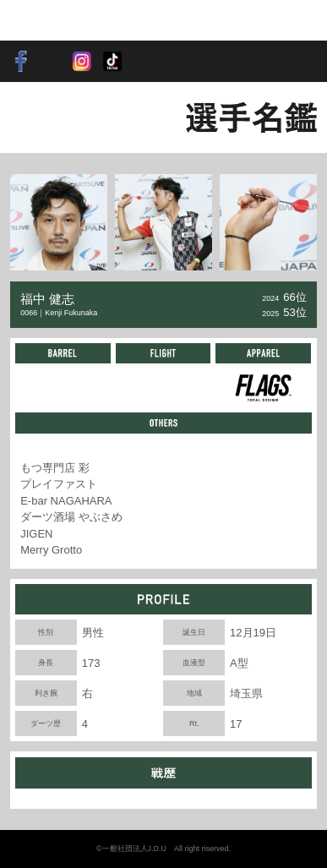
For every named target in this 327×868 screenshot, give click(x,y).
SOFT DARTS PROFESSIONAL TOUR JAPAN (64, 20)
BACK (39, 117)
